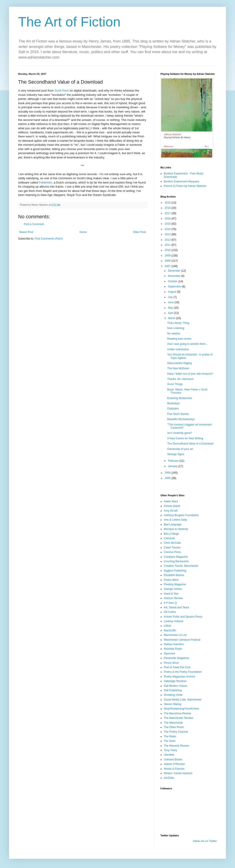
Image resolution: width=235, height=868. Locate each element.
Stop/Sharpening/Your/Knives (181, 709)
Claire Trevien (172, 548)
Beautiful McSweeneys (181, 419)
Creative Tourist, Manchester (181, 566)
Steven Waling (173, 704)
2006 (168, 473)
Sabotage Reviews (175, 681)
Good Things (175, 384)
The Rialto (170, 736)
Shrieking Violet (173, 695)
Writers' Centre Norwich (178, 773)
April (171, 313)
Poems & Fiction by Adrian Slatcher (185, 186)
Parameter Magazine (176, 658)
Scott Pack (62, 91)
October (173, 281)
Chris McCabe (172, 543)
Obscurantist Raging (180, 363)
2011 (168, 245)
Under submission (178, 349)
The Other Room (174, 727)
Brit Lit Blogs (171, 534)
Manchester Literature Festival (182, 640)
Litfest (167, 626)
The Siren (170, 741)
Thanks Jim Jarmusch (180, 379)
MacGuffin (170, 630)
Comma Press (172, 552)
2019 (168, 203)
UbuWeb (169, 755)
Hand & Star (171, 594)
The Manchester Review (178, 718)
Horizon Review (173, 598)
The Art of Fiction (69, 22)
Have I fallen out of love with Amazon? (190, 374)
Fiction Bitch (171, 580)
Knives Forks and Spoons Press (183, 617)
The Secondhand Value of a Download (190, 444)
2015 (168, 224)
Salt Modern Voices (175, 686)
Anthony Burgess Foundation (181, 515)
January (173, 466)
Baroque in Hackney (176, 529)
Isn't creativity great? (180, 433)
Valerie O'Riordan (174, 764)
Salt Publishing (173, 690)
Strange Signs (176, 454)
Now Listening (176, 328)
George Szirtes (173, 589)
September (175, 287)
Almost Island (172, 506)
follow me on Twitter (205, 841)
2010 (168, 250)
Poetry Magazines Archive (180, 677)
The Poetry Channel (176, 732)
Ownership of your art (180, 449)
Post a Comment (34, 224)
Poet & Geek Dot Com (177, 667)
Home (83, 232)
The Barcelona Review (177, 713)
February (174, 461)
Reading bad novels (179, 339)
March (172, 318)
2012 (168, 240)
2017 (168, 213)
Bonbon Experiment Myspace (182, 181)
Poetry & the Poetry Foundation (183, 672)
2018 (168, 208)
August (173, 292)
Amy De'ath (171, 511)
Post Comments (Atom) (49, 239)
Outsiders (173, 409)
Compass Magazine (176, 557)
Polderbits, (46, 182)
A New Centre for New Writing (185, 438)
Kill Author (170, 612)
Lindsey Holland (173, 621)
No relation (174, 334)
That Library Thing (178, 323)
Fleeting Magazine (175, 584)
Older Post (139, 232)
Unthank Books (173, 760)
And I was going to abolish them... (188, 344)
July (171, 297)
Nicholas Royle (173, 649)
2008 (168, 261)
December (175, 271)
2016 (168, 219)
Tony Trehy (170, 750)
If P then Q (170, 603)
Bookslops (173, 403)
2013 (168, 234)
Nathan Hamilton (174, 644)
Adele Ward (171, 501)
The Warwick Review (176, 746)
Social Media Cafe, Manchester (183, 700)
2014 (168, 229)
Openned (169, 654)
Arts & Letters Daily (175, 520)
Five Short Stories (178, 414)
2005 (168, 478)
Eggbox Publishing (175, 571)
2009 (168, 256)
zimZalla (169, 778)
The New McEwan (178, 368)
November (175, 276)
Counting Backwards (176, 561)
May (171, 308)
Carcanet (169, 538)
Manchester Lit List (175, 635)
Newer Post (26, 232)
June (171, 302)
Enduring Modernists (180, 398)
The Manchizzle (173, 723)
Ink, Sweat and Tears (176, 607)
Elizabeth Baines (174, 575)
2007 (168, 266)
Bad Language (173, 525)
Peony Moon (171, 663)
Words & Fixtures (174, 769)
